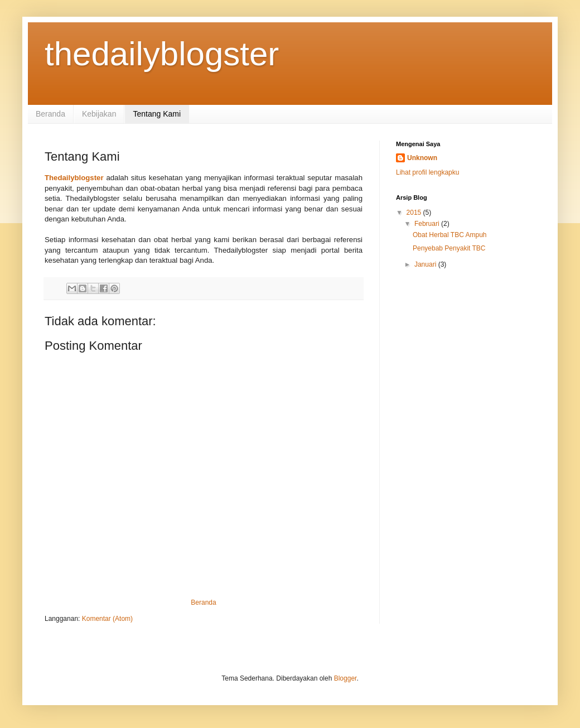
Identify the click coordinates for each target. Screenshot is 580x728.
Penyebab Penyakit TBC (449, 248)
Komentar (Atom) (107, 619)
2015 (415, 213)
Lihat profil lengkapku (427, 172)
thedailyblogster (162, 54)
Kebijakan (99, 114)
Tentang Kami (157, 114)
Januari (426, 264)
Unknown (422, 158)
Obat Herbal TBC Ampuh (450, 235)
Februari (428, 224)
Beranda (50, 114)
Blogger (345, 678)
